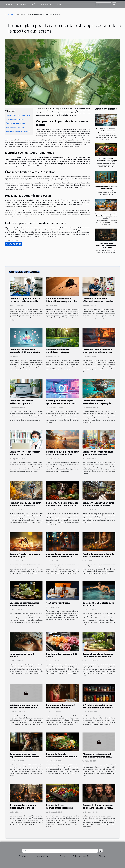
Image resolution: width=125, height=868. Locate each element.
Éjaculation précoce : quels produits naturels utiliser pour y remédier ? (97, 757)
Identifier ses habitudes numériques (16, 119)
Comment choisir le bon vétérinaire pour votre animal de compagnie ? (99, 301)
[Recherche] (103, 4)
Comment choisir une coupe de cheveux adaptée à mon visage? (98, 808)
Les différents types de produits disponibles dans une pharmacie (106, 131)
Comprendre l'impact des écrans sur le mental (18, 115)
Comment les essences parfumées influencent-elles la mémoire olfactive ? (25, 352)
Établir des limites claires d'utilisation (16, 123)
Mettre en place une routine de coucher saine (18, 132)
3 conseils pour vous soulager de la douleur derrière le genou (62, 557)
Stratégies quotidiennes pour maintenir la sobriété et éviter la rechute (62, 454)
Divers (59, 4)
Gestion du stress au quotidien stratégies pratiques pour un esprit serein (59, 354)
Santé (33, 4)
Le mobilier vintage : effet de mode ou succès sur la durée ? (106, 216)
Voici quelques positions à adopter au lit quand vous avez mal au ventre (24, 708)
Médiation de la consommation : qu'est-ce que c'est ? (106, 246)
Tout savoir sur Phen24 (59, 603)
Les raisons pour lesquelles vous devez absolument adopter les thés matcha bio (25, 606)
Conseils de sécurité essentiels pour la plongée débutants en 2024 (97, 403)
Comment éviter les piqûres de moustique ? (25, 555)
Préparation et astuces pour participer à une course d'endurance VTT (25, 506)
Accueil (7, 14)
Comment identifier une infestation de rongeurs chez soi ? (62, 301)
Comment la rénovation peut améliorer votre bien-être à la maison (99, 506)
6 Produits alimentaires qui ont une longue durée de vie (98, 706)
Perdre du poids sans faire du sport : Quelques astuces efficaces (98, 557)
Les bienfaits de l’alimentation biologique (106, 160)
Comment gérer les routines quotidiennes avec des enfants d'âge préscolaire (98, 454)
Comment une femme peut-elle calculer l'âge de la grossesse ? (61, 708)
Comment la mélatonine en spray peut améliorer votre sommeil (97, 352)
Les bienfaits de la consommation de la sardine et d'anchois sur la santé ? (61, 757)
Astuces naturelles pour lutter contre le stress (23, 807)
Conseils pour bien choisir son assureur (106, 187)
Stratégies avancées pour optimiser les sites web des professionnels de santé (61, 403)
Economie (9, 4)
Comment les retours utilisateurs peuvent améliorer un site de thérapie (25, 403)
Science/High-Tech (46, 4)
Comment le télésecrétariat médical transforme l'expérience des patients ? (25, 454)
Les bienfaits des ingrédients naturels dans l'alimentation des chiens (62, 506)
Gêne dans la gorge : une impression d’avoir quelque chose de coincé (24, 757)
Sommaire (11, 111)
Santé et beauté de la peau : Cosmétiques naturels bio (98, 655)
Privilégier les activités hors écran (15, 127)
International (22, 4)
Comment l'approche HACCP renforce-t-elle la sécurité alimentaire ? (25, 301)
